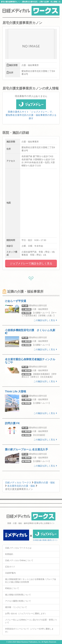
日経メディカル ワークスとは (18, 548)
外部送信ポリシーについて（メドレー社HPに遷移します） (29, 630)
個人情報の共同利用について (18, 595)
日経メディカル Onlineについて (19, 560)
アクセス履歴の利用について (18, 601)
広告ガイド (10, 567)
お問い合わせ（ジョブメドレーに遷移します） (26, 614)
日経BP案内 (10, 573)
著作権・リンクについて (16, 607)
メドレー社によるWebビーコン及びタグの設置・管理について (31, 621)
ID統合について (12, 588)
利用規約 (9, 554)
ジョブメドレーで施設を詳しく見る (31, 263)
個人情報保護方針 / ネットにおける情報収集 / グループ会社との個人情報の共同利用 (31, 581)
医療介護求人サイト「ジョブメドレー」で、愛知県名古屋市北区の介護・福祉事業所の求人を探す (31, 111)
